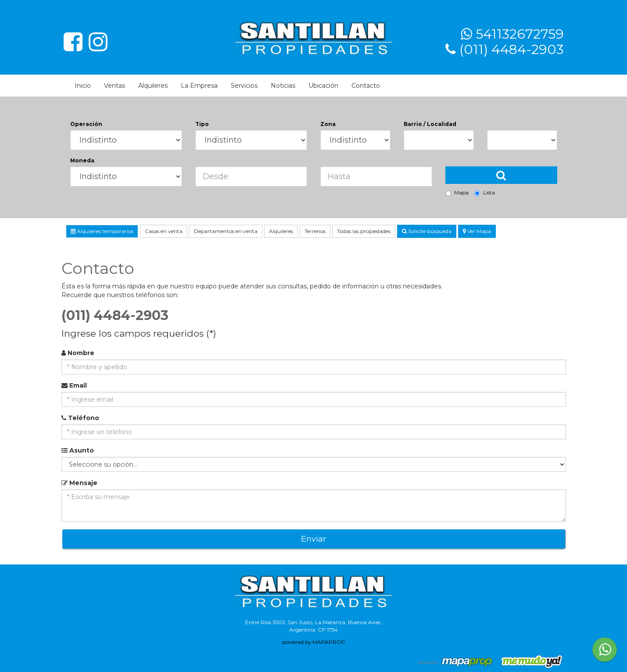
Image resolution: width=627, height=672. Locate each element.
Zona (328, 124)
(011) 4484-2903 (512, 49)
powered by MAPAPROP (314, 642)
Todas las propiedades (364, 231)
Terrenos (315, 231)
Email (74, 385)
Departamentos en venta (226, 231)
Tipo (202, 124)
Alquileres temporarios (102, 231)
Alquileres (153, 86)
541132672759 (520, 34)
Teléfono (80, 418)
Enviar (313, 539)
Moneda (82, 160)
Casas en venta (164, 231)
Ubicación (323, 86)
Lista (485, 193)
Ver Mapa (477, 231)
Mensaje (79, 483)
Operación (86, 124)
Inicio (83, 86)
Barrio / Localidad (430, 124)
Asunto (78, 450)
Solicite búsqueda (427, 231)
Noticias (283, 86)
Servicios (244, 86)
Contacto (366, 86)
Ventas (115, 86)
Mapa (457, 193)
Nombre (78, 353)
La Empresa (199, 86)
